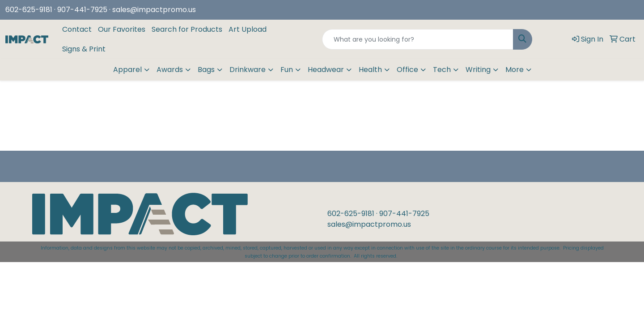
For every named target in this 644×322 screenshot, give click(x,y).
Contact (77, 29)
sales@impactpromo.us (154, 10)
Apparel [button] (127, 70)
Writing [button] (478, 70)
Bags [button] (206, 70)
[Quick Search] (418, 39)
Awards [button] (170, 70)
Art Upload (248, 29)
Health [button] (370, 70)
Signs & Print (84, 49)
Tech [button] (442, 70)
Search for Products (187, 29)
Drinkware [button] (248, 70)
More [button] (515, 70)
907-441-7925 (404, 214)
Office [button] (407, 70)
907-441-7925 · (85, 10)
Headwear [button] (326, 70)
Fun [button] (287, 70)
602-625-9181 (29, 10)
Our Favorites (122, 29)
